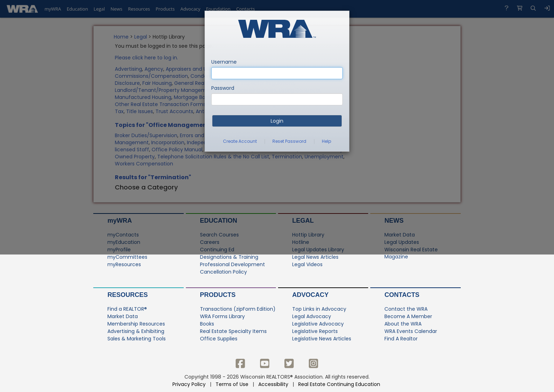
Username (224, 62)
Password (223, 88)
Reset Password (289, 141)
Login (277, 121)
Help (326, 141)
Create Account (240, 141)
